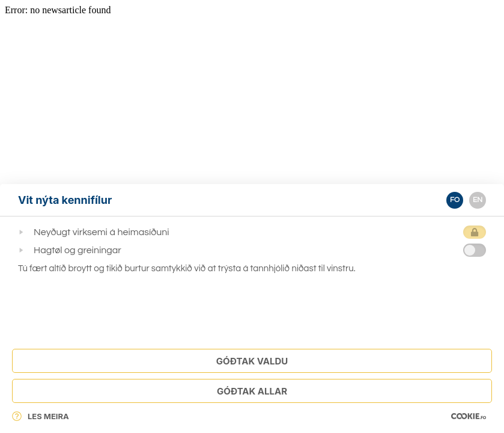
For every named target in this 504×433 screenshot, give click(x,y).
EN (478, 200)
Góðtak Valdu (252, 361)
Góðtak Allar (252, 391)
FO (455, 200)
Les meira (41, 416)
